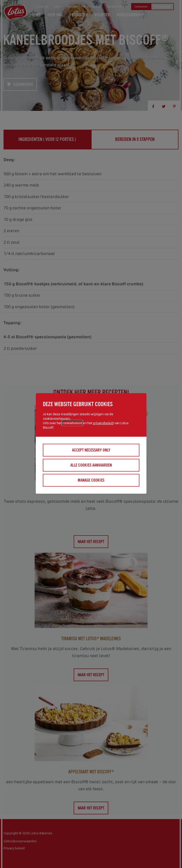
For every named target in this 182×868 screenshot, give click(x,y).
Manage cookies (91, 480)
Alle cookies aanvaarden (91, 465)
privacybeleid (103, 423)
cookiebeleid (72, 423)
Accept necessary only (91, 450)
